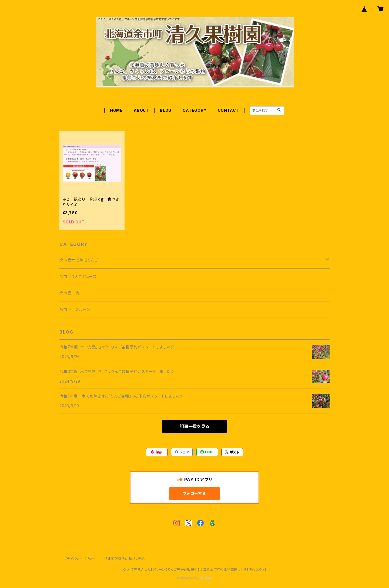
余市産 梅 (69, 293)
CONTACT (228, 110)
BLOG (166, 110)
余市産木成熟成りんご (79, 260)
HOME (116, 110)
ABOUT (141, 110)
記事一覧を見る (194, 426)
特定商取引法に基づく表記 (125, 559)
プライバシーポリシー (80, 559)
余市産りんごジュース (78, 276)
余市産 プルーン (75, 309)
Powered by (194, 578)
